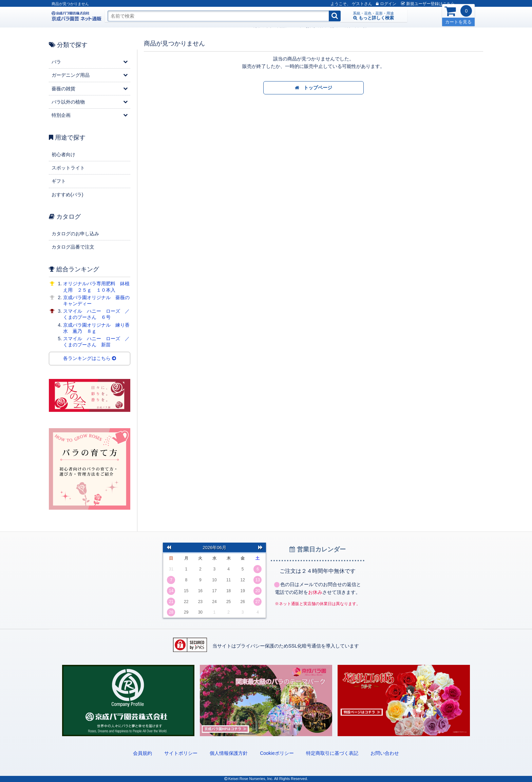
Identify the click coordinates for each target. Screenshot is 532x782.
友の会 (226, 26)
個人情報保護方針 (229, 753)
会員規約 (142, 753)
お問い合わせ (385, 753)
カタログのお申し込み (75, 234)
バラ (56, 62)
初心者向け (63, 154)
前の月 (169, 547)
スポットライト (68, 168)
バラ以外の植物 (68, 102)
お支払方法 (181, 26)
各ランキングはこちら (90, 359)
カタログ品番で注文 (73, 247)
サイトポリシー (181, 753)
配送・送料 (206, 26)
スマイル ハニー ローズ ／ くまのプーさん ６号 (99, 314)
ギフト (59, 181)
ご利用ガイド (126, 26)
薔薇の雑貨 (63, 89)
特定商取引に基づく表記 (332, 753)
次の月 (260, 547)
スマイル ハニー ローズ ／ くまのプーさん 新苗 (99, 342)
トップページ (314, 88)
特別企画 (61, 115)
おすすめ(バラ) (67, 195)
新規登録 (416, 4)
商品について (155, 26)
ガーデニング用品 (71, 75)
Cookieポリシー (277, 753)
